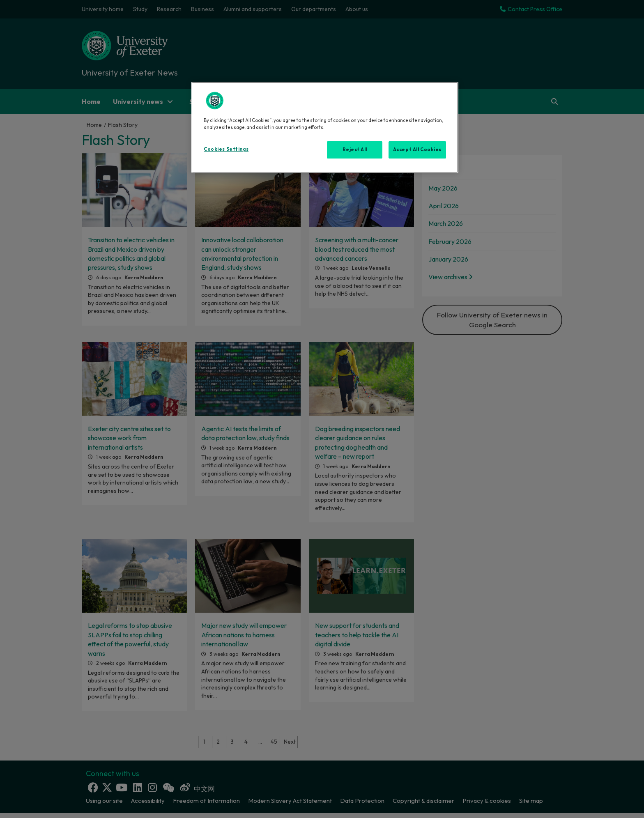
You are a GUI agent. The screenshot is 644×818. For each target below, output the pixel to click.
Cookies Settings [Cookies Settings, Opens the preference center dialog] (226, 149)
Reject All (355, 149)
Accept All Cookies (417, 149)
